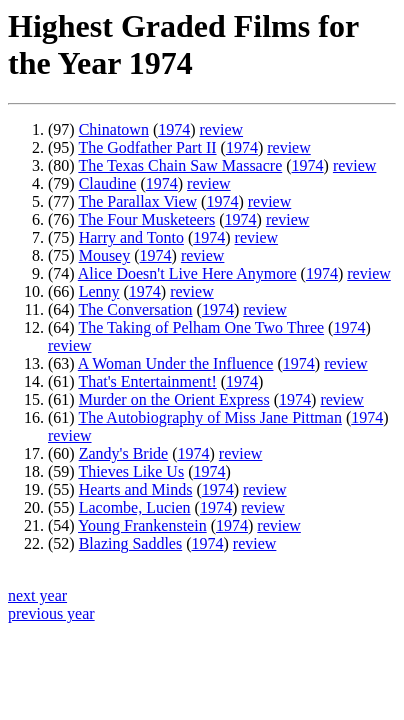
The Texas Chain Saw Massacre (180, 165)
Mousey (105, 255)
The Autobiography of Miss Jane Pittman (210, 417)
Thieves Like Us (131, 471)
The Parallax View (137, 201)
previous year (51, 613)
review (222, 129)
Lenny (99, 291)
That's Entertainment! (147, 381)
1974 (174, 129)
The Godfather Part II (147, 147)
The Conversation (135, 309)
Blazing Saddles (131, 543)
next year (37, 595)
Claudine (108, 183)
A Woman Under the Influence (176, 363)
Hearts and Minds (136, 489)
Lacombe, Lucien (135, 507)
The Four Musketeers (146, 219)
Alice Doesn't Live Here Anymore (187, 273)
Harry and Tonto (131, 237)
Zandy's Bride (124, 453)
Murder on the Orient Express (174, 399)
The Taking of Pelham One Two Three (201, 327)
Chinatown (114, 129)
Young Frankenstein (142, 525)
